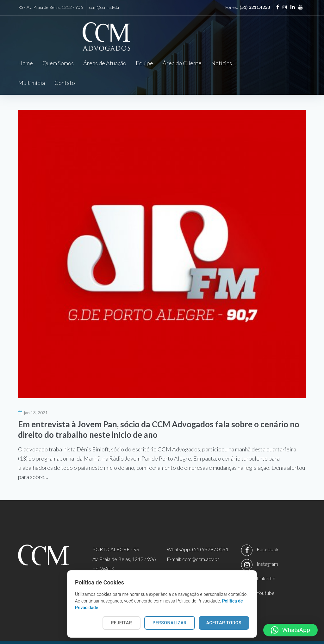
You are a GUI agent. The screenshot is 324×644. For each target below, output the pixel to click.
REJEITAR (121, 623)
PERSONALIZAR (170, 623)
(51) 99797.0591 (210, 530)
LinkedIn (266, 559)
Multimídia (255, 63)
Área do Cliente (182, 63)
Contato (288, 63)
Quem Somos (58, 63)
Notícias (221, 63)
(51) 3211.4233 (255, 7)
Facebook (268, 530)
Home (25, 63)
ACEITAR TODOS (224, 623)
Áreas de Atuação (105, 63)
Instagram (267, 544)
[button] (290, 630)
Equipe (144, 63)
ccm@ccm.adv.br (105, 7)
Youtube (266, 574)
